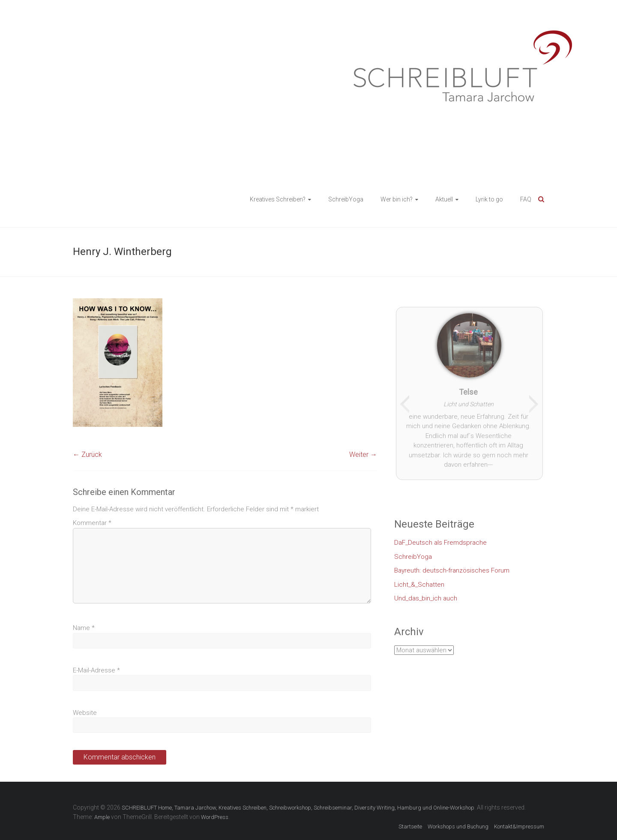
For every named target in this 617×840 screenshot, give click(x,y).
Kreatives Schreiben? (278, 199)
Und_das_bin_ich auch (426, 598)
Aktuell (444, 199)
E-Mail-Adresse (96, 670)
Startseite (410, 826)
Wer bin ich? (397, 199)
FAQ (526, 199)
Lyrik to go (489, 199)
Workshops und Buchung (458, 826)
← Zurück (87, 454)
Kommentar (92, 523)
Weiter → (363, 454)
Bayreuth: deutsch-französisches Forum (452, 570)
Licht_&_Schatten (419, 585)
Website (85, 713)
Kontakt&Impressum (519, 826)
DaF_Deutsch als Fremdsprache (440, 543)
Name (84, 628)
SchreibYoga (346, 199)
